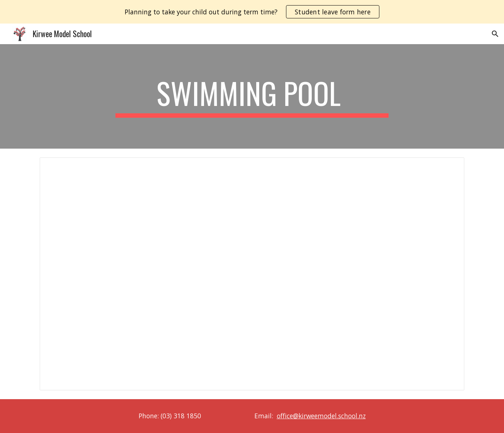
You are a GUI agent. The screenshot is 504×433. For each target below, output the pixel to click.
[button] (495, 34)
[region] (252, 12)
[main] (252, 96)
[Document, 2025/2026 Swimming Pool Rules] (252, 274)
